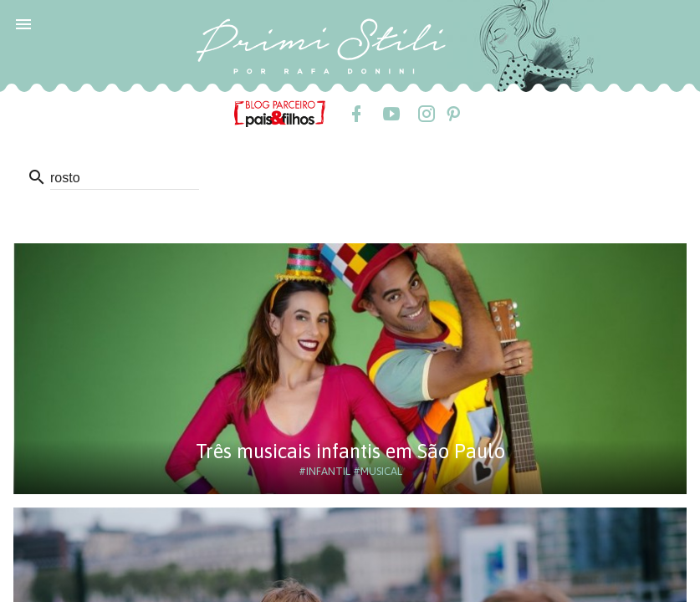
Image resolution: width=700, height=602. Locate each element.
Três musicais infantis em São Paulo (350, 451)
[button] (23, 23)
